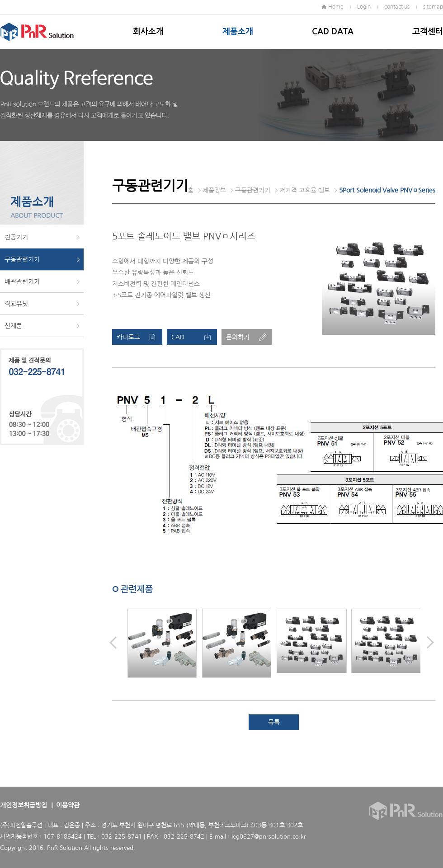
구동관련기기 (22, 259)
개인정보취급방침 (24, 805)
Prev (113, 643)
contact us (397, 7)
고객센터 (428, 32)
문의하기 (238, 337)
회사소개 (148, 32)
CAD (178, 337)
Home (336, 7)
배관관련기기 (22, 282)
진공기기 (16, 237)
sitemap (433, 7)
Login (364, 7)
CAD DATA (333, 32)
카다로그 (128, 337)
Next (430, 643)
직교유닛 (16, 304)
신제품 (13, 326)
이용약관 (68, 805)
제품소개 (238, 32)
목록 (274, 722)
